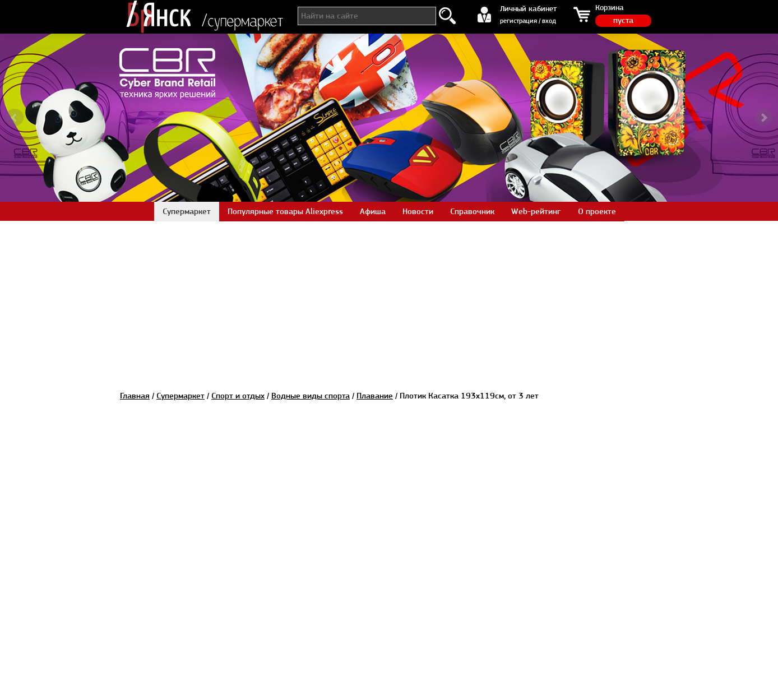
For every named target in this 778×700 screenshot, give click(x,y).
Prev (15, 118)
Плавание (375, 396)
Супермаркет (180, 396)
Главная (135, 396)
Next (763, 118)
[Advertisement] (389, 299)
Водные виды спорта (311, 396)
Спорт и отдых (238, 396)
